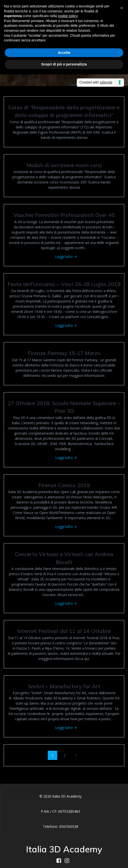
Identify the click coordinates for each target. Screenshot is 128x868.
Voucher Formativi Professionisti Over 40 (64, 215)
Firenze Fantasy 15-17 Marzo (64, 353)
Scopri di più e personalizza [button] (64, 64)
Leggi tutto (64, 256)
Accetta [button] (64, 53)
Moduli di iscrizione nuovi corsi (64, 165)
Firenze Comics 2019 (64, 485)
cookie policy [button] (68, 16)
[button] (122, 8)
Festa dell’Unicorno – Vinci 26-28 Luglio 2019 (64, 284)
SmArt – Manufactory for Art (64, 686)
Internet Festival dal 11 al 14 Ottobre (64, 631)
